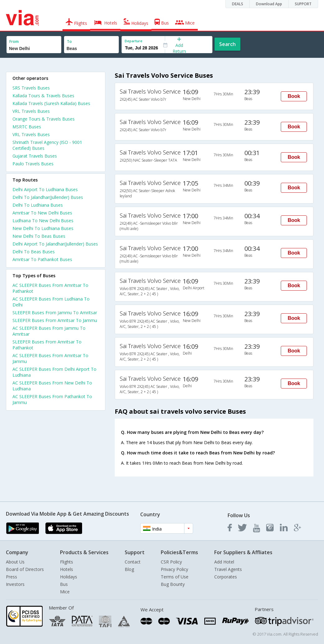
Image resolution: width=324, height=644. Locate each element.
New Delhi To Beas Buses (39, 236)
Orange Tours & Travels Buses (44, 119)
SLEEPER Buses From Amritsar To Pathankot (47, 345)
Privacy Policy (174, 569)
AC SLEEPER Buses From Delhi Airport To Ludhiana (54, 372)
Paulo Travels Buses (33, 164)
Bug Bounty (173, 584)
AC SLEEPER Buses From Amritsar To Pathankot (50, 288)
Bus (64, 584)
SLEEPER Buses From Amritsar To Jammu (55, 320)
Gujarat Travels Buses (35, 156)
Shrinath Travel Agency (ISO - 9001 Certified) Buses (47, 145)
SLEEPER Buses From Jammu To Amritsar (55, 313)
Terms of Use (175, 577)
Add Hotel (224, 562)
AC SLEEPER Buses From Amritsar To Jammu (50, 358)
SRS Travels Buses (31, 88)
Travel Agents (228, 569)
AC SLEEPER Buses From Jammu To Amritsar (49, 331)
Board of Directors (25, 569)
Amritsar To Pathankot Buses (42, 259)
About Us (15, 562)
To (69, 41)
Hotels (67, 569)
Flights (67, 562)
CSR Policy (171, 562)
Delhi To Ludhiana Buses (38, 205)
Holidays (69, 577)
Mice (65, 592)
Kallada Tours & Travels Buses (43, 96)
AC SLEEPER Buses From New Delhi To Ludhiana (52, 386)
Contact (133, 562)
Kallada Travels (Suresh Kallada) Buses (51, 103)
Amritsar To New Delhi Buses (42, 213)
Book (294, 96)
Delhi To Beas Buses (34, 252)
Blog (129, 569)
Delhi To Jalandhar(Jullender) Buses (48, 197)
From (14, 41)
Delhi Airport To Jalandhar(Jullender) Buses (55, 244)
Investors (15, 584)
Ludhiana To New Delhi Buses (43, 221)
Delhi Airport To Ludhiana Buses (45, 189)
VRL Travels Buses (31, 111)
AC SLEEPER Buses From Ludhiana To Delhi (51, 302)
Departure (134, 41)
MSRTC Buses (27, 127)
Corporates (226, 577)
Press (12, 577)
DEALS (238, 4)
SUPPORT (303, 4)
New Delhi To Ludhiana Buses (43, 228)
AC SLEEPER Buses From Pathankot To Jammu (52, 399)
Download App (269, 4)
